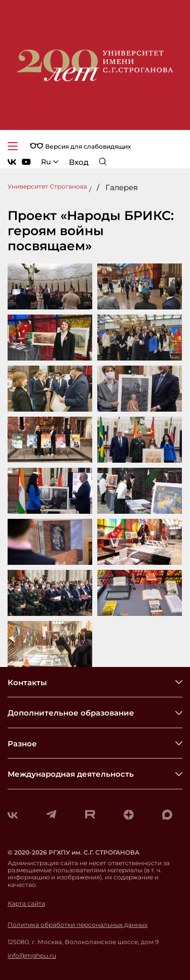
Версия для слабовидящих (80, 146)
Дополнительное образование (71, 713)
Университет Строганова (47, 186)
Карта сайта (26, 904)
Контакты (27, 682)
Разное (22, 744)
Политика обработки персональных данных (78, 925)
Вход (79, 162)
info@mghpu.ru (32, 956)
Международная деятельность (71, 774)
